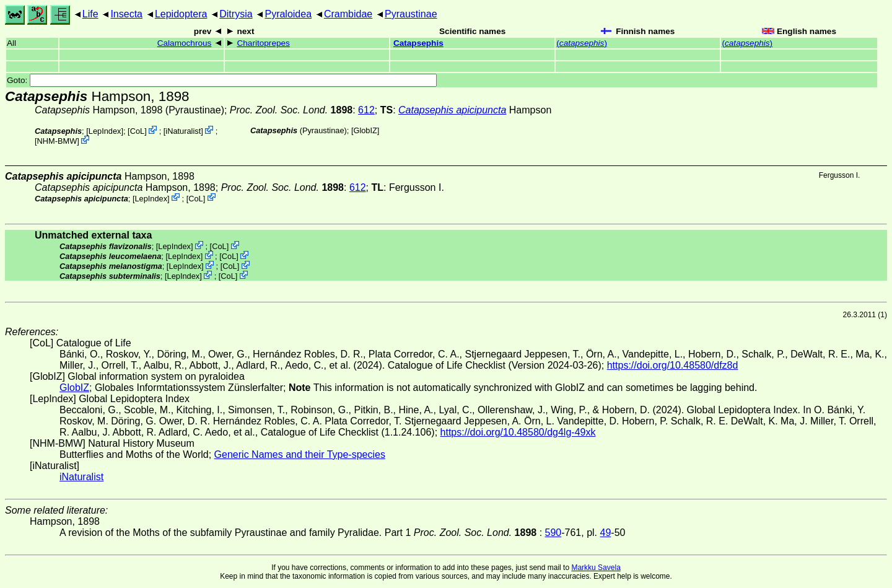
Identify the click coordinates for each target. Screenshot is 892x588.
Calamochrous (185, 43)
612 (366, 110)
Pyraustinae (411, 14)
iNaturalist (183, 131)
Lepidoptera (181, 14)
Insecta (126, 14)
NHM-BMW (57, 141)
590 (553, 533)
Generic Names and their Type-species (300, 454)
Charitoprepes (263, 43)
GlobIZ (365, 130)
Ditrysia (236, 14)
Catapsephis (418, 43)
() (582, 43)
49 (606, 533)
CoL (137, 131)
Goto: (222, 80)
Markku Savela (596, 568)
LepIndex (105, 131)
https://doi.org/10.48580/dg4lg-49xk (518, 432)
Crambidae (348, 14)
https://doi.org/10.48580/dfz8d (673, 365)
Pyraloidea (288, 14)
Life (90, 14)
